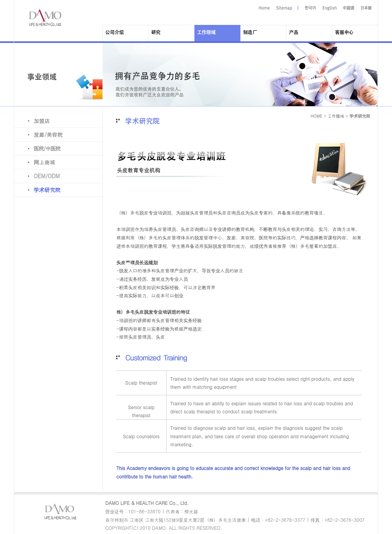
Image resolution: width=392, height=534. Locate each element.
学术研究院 (37, 190)
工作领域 (336, 116)
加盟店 (32, 121)
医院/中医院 (37, 148)
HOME (316, 116)
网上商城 (35, 162)
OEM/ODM (37, 176)
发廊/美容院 (38, 134)
